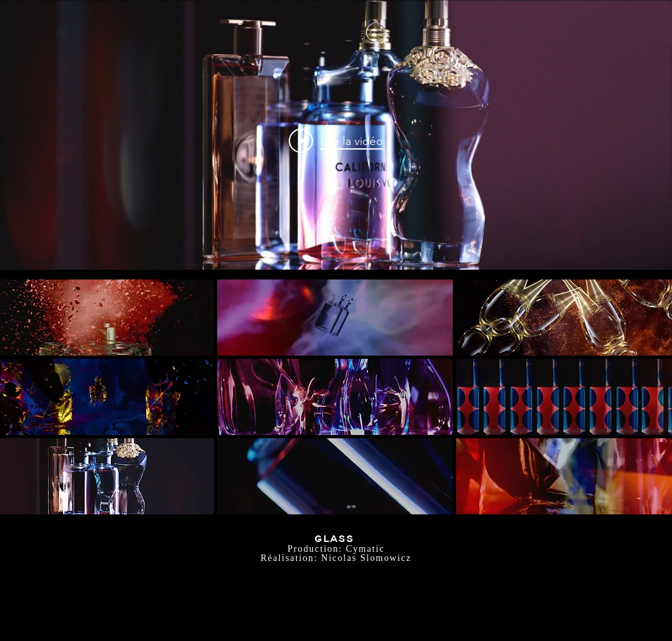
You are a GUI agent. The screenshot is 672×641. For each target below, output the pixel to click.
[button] (335, 318)
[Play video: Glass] (336, 140)
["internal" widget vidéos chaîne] (336, 140)
